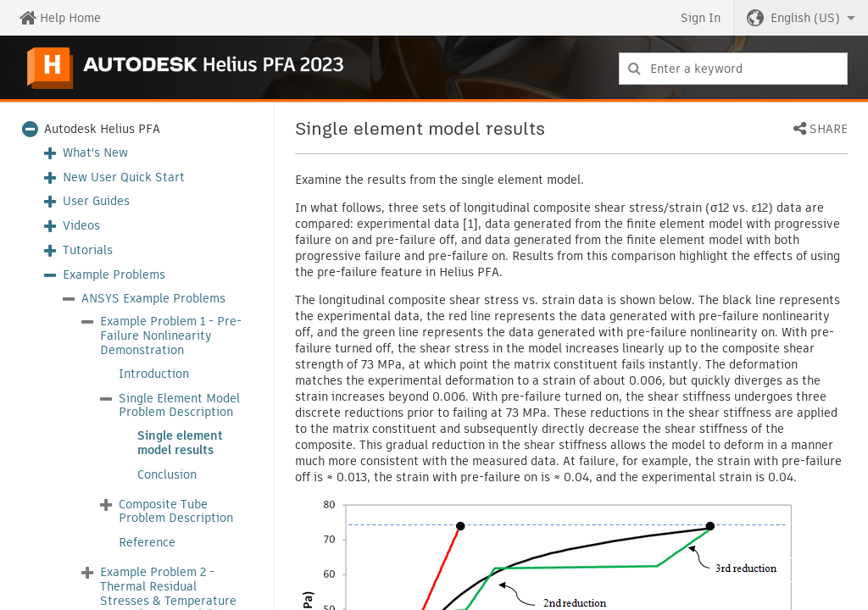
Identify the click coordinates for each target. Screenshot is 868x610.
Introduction (154, 374)
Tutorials (88, 250)
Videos (81, 226)
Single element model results (180, 443)
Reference (147, 543)
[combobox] (733, 69)
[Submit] (634, 69)
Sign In (701, 18)
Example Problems (114, 275)
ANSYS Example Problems (153, 299)
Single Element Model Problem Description (179, 406)
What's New (95, 153)
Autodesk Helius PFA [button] (102, 129)
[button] (801, 18)
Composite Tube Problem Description (176, 512)
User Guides (96, 201)
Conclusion (167, 475)
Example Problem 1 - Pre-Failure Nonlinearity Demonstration (171, 335)
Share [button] (829, 130)
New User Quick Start (124, 177)
